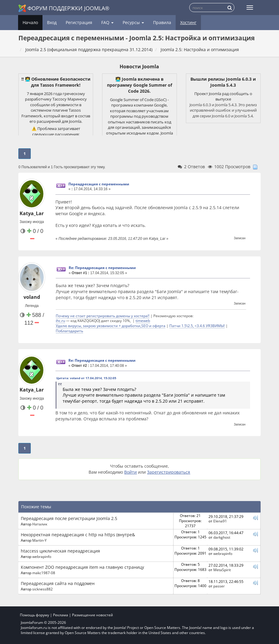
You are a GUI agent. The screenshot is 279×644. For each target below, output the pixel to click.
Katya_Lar (32, 213)
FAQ (107, 22)
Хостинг (188, 22)
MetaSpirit (222, 570)
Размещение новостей (92, 615)
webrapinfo (42, 556)
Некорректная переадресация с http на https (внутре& (78, 535)
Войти (130, 472)
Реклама (61, 615)
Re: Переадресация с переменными (102, 268)
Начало (30, 22)
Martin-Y (39, 540)
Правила (162, 22)
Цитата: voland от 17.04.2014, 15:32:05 (86, 378)
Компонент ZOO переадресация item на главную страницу (82, 567)
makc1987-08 (44, 573)
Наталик (40, 524)
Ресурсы (133, 22)
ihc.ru (60, 320)
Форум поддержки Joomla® (64, 8)
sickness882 (42, 589)
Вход (52, 22)
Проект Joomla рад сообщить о (223, 94)
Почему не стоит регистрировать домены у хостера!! (103, 316)
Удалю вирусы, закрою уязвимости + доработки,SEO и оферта (111, 326)
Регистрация (79, 22)
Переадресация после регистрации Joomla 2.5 (69, 518)
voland (32, 297)
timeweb (143, 320)
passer (219, 586)
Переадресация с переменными (99, 184)
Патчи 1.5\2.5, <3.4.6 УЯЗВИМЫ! (197, 326)
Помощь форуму (34, 615)
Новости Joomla (139, 67)
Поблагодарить (69, 331)
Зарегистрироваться (169, 472)
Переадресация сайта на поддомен (58, 583)
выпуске (223, 99)
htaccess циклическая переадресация (60, 551)
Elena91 (220, 521)
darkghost (222, 537)
